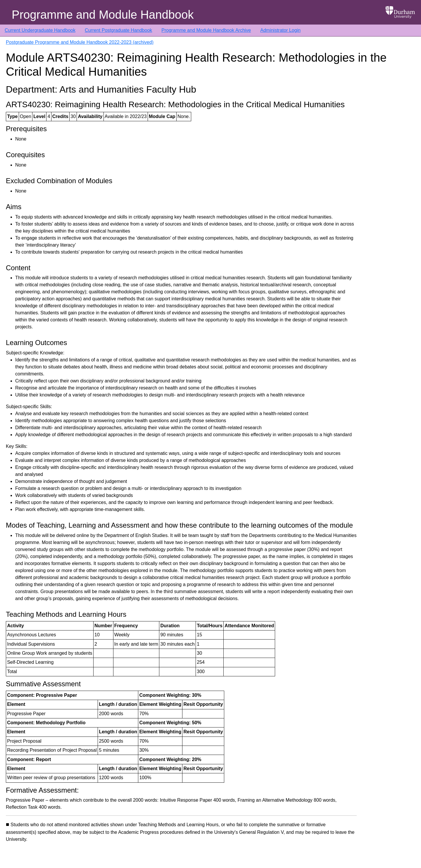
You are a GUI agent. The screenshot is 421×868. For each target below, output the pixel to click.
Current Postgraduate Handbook (118, 30)
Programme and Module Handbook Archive (206, 30)
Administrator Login (280, 30)
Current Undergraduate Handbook (40, 30)
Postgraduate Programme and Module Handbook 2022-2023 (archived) (80, 42)
